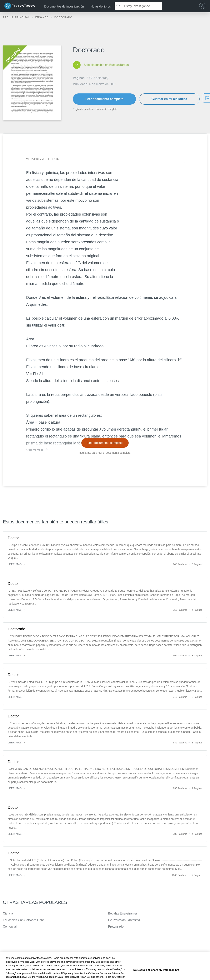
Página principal (17, 17)
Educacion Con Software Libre (23, 920)
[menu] (203, 6)
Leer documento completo (104, 99)
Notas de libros (101, 6)
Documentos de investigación (64, 6)
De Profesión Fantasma (124, 920)
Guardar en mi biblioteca (169, 99)
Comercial (10, 927)
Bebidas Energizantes (123, 913)
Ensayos (42, 17)
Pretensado (116, 927)
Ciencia (8, 913)
